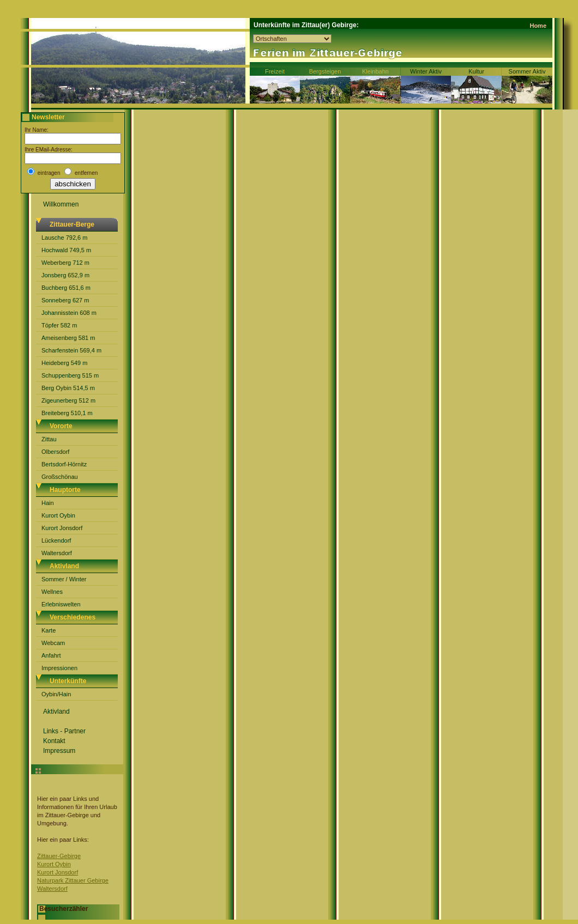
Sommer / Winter (64, 579)
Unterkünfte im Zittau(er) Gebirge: (306, 25)
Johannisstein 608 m (69, 313)
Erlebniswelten (61, 604)
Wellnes (52, 592)
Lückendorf (56, 540)
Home (538, 26)
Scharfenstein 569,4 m (71, 350)
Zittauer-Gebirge (59, 856)
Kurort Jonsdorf (62, 528)
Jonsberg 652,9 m (65, 275)
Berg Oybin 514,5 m (68, 388)
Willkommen (61, 204)
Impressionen (59, 668)
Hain (48, 503)
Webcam (53, 643)
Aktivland (56, 712)
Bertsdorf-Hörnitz (64, 464)
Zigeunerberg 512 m (68, 400)
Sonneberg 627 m (65, 300)
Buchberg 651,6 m (66, 288)
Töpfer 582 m (59, 325)
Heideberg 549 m (64, 363)
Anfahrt (51, 655)
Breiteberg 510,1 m (67, 413)
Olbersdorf (55, 452)
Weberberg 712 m (65, 263)
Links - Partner (64, 731)
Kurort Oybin (58, 515)
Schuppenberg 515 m (70, 375)
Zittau (49, 439)
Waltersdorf (57, 553)
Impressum (59, 751)
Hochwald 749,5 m (66, 250)
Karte (49, 630)
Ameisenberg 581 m (68, 338)
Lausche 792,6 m (64, 238)
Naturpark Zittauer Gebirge (73, 880)
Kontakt (54, 741)
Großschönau (60, 477)
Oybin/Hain (56, 694)
